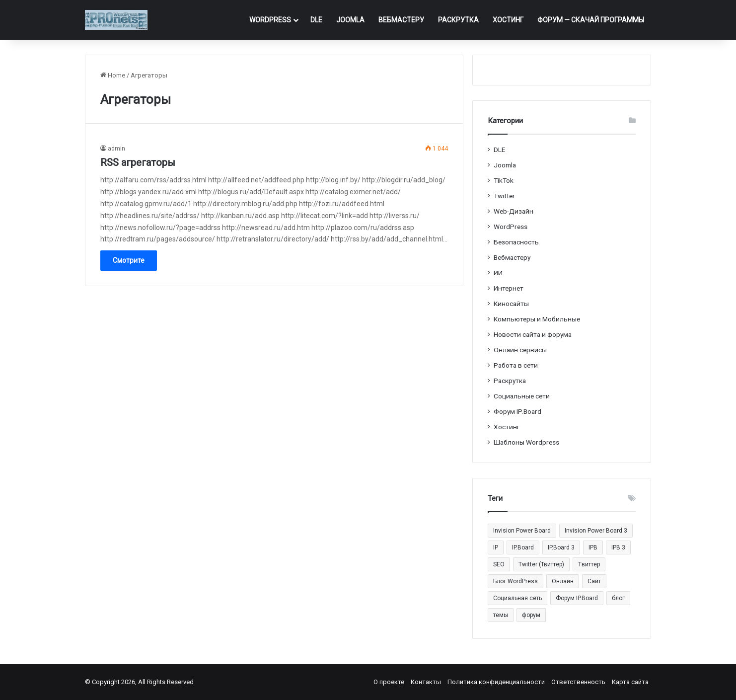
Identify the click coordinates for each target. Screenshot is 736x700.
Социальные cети (522, 396)
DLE (316, 20)
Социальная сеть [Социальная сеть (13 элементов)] (517, 598)
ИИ (498, 273)
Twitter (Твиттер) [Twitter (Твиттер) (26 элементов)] (541, 564)
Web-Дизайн (514, 211)
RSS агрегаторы (138, 162)
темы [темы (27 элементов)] (501, 615)
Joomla (350, 20)
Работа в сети (516, 365)
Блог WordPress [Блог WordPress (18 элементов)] (515, 581)
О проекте (389, 682)
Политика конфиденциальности (496, 682)
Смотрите (129, 260)
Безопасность (516, 242)
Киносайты (511, 304)
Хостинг (508, 20)
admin (116, 149)
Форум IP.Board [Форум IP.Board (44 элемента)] (577, 598)
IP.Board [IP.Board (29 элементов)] (523, 547)
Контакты (426, 682)
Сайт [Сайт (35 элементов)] (594, 581)
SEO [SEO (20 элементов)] (499, 564)
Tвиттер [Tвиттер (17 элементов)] (589, 564)
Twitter (504, 196)
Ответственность (578, 682)
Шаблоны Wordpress (526, 442)
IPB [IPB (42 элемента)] (593, 547)
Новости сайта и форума (533, 334)
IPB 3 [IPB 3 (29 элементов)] (618, 547)
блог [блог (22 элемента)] (618, 598)
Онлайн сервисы (520, 350)
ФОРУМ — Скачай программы (591, 20)
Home (113, 75)
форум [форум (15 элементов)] (531, 615)
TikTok (504, 180)
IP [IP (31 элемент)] (496, 547)
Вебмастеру (401, 20)
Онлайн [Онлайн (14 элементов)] (563, 581)
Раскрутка (458, 20)
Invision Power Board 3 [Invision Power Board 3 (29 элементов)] (596, 531)
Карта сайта (630, 682)
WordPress (270, 20)
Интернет (509, 288)
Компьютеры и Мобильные (537, 319)
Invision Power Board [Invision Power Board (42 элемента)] (522, 531)
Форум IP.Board (517, 411)
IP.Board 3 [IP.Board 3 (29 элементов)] (561, 547)
